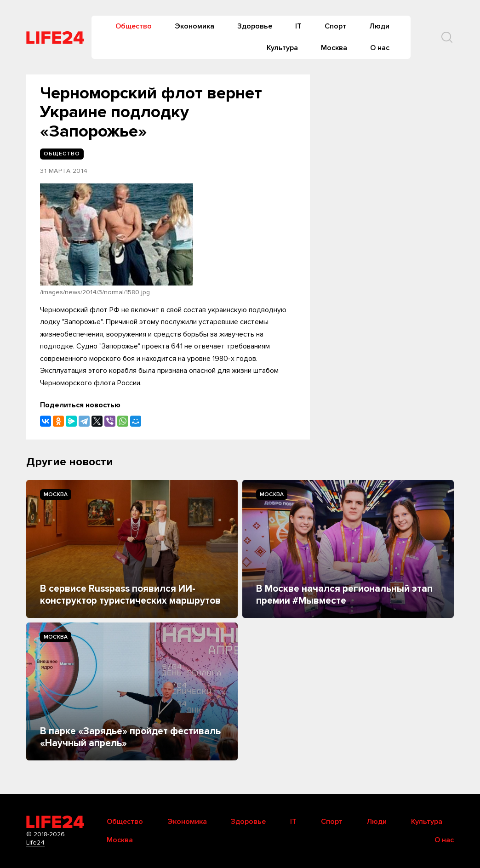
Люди (379, 26)
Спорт (335, 26)
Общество (134, 26)
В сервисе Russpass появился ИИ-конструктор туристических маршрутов (130, 595)
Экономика (194, 26)
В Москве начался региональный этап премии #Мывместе (344, 595)
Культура (282, 48)
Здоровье (255, 26)
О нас (380, 48)
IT (298, 26)
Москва (334, 48)
